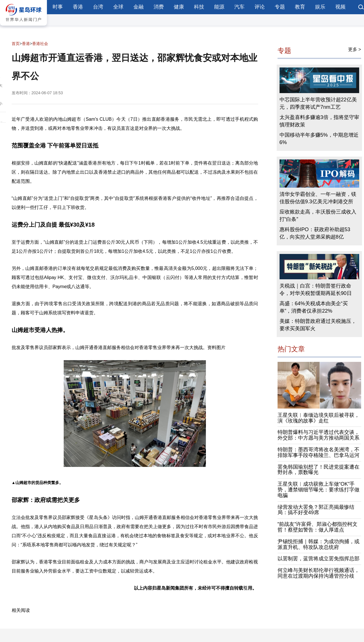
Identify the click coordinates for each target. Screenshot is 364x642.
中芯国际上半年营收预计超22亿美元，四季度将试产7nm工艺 (318, 103)
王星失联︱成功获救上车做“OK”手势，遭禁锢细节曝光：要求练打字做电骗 (318, 490)
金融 (138, 7)
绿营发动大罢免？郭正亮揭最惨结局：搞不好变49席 (316, 510)
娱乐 (320, 7)
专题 (280, 7)
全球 (118, 7)
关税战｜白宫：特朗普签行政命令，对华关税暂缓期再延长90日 (316, 290)
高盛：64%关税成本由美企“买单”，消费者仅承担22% (314, 307)
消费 (159, 7)
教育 (300, 7)
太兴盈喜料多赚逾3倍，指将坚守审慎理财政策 (319, 121)
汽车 (239, 7)
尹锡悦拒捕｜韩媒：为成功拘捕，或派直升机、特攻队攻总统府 (318, 544)
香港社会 (40, 44)
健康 (179, 7)
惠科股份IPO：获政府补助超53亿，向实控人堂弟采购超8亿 (315, 233)
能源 (219, 7)
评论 (260, 7)
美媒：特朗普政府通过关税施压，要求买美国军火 (318, 325)
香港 (78, 7)
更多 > (355, 49)
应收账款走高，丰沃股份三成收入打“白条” (318, 216)
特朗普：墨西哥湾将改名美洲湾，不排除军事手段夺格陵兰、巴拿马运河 (318, 452)
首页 (16, 44)
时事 (58, 7)
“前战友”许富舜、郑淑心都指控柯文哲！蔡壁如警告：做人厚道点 (318, 527)
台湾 (98, 7)
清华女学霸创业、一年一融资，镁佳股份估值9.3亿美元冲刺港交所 (318, 198)
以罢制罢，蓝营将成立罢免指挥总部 (318, 559)
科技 (199, 7)
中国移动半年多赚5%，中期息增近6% (319, 139)
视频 (340, 7)
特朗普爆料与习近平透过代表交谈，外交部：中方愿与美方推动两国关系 (318, 435)
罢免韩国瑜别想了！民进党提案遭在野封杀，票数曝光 (318, 470)
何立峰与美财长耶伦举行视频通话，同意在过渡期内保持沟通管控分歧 (318, 573)
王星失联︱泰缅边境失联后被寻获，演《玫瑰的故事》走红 (318, 418)
